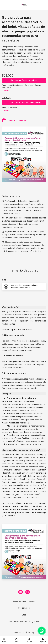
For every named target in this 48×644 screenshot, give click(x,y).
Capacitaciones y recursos (24, 601)
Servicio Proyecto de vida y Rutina (24, 622)
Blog (24, 615)
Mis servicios (24, 608)
